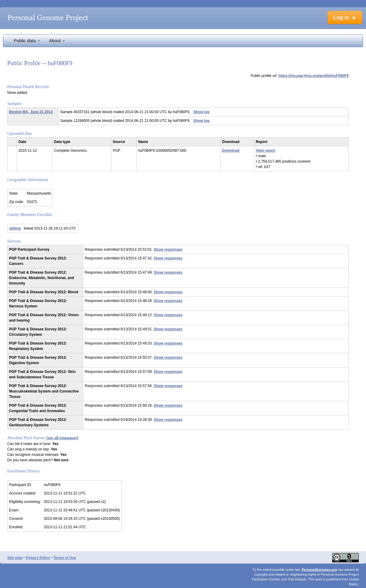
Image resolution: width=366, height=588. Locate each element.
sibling (15, 228)
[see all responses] (62, 438)
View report (265, 151)
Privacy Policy (38, 558)
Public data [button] (27, 41)
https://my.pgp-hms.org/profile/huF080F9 (314, 76)
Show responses (168, 250)
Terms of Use (65, 558)
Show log (201, 112)
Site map (15, 558)
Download (231, 151)
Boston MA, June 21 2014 (31, 112)
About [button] (57, 41)
